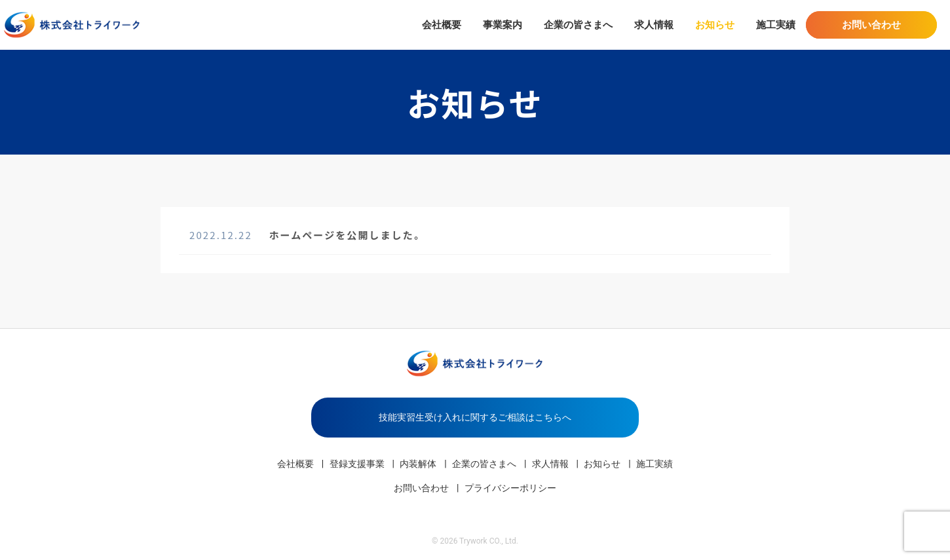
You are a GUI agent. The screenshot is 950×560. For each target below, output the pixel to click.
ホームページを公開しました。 (347, 235)
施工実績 (776, 25)
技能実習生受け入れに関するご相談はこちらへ (475, 417)
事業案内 (503, 25)
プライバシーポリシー (510, 488)
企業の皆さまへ (578, 25)
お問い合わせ (871, 25)
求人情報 (654, 25)
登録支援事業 (357, 464)
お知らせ (715, 25)
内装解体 (418, 464)
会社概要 (442, 25)
